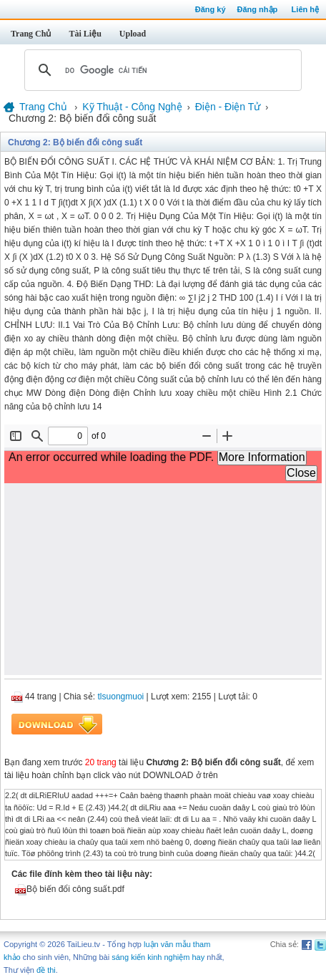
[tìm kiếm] (161, 70)
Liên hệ (305, 9)
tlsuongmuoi (121, 697)
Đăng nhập (258, 9)
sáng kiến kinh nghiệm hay (158, 957)
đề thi (46, 970)
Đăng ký (211, 9)
